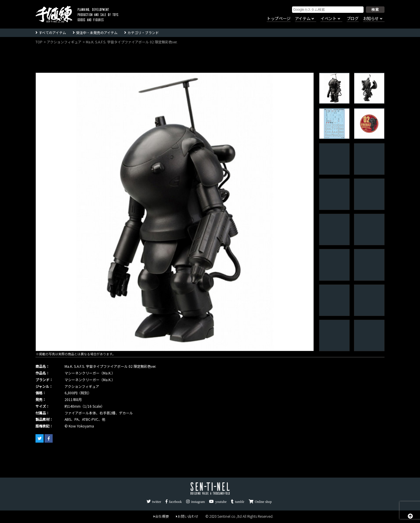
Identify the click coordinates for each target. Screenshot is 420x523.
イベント (328, 19)
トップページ (279, 19)
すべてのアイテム (52, 32)
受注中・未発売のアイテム (97, 32)
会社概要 (161, 516)
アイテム (303, 19)
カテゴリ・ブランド (143, 32)
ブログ (353, 19)
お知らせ (371, 19)
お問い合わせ (187, 516)
